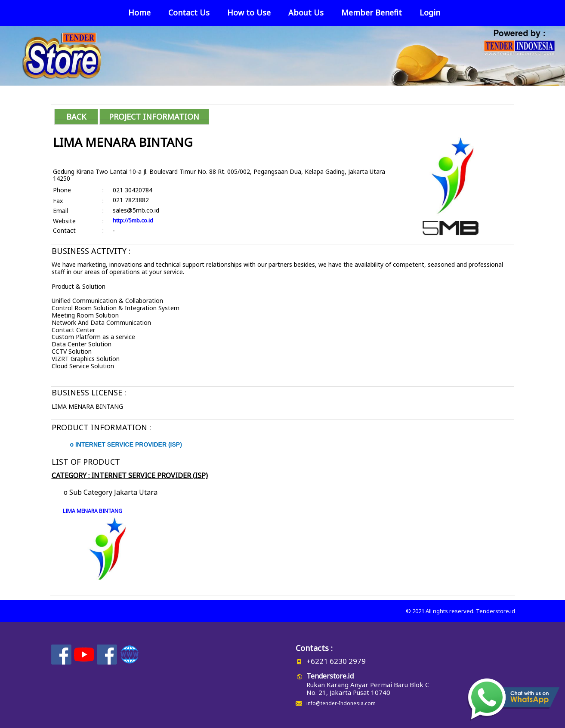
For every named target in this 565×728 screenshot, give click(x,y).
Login (430, 12)
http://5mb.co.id (133, 220)
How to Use (249, 12)
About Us (306, 12)
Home (139, 12)
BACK (76, 117)
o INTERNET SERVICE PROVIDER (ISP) (126, 444)
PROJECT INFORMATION (154, 117)
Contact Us (189, 12)
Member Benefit (372, 12)
